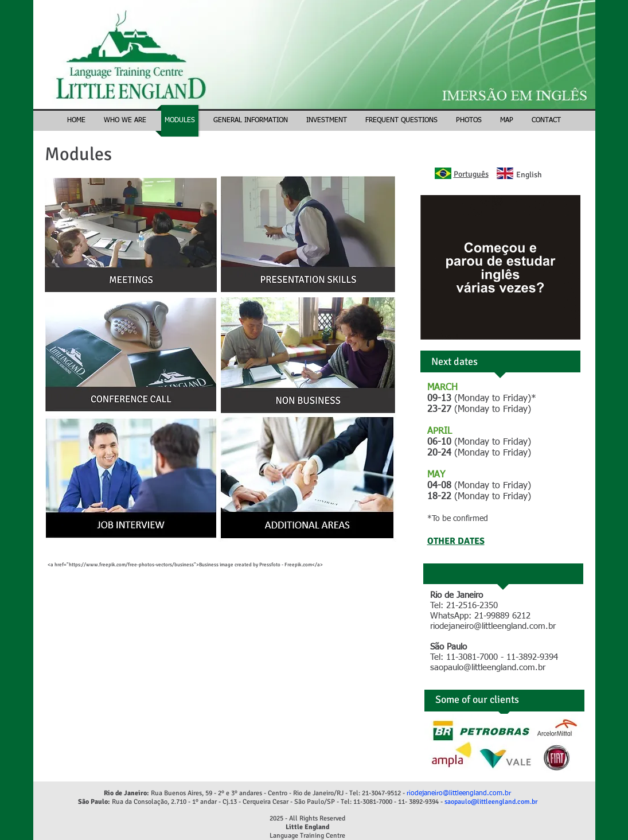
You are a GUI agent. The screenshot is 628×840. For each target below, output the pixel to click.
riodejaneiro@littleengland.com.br (493, 626)
